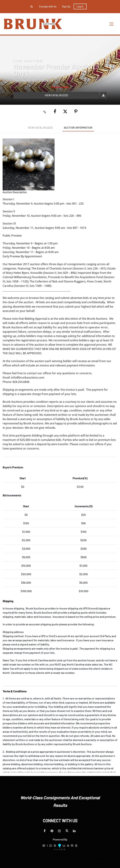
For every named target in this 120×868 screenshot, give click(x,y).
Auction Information (78, 128)
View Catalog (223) (56, 95)
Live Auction (28, 61)
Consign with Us (48, 6)
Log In (80, 6)
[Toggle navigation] (112, 24)
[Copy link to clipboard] (45, 111)
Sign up (66, 6)
